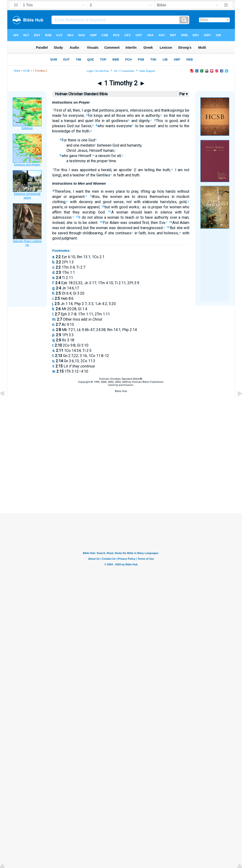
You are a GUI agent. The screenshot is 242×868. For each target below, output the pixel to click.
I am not (182, 170)
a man (183, 217)
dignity (143, 121)
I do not (86, 217)
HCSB (26, 71)
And (175, 223)
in (142, 116)
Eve (162, 223)
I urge (86, 110)
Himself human (102, 150)
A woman (120, 212)
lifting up (148, 191)
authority (152, 116)
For (64, 140)
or (64, 197)
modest (182, 197)
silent (92, 223)
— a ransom (101, 156)
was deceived (120, 228)
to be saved (145, 126)
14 (170, 222)
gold (183, 202)
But (173, 228)
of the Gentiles (97, 175)
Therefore (63, 191)
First (58, 110)
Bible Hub (121, 391)
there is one (77, 140)
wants (110, 126)
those (120, 116)
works (133, 207)
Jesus (82, 150)
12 (77, 217)
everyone (76, 116)
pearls (57, 207)
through (75, 233)
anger (57, 197)
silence (165, 212)
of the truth (80, 131)
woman (102, 228)
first (145, 223)
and (106, 116)
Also (96, 197)
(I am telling (144, 170)
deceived (73, 228)
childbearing (92, 233)
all (113, 116)
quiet (89, 121)
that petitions (103, 110)
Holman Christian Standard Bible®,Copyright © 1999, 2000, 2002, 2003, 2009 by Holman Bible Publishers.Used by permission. (121, 382)
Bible (17, 71)
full (186, 212)
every (109, 191)
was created (130, 223)
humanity (134, 145)
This (160, 121)
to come (171, 126)
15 (168, 227)
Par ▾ (183, 94)
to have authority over (158, 217)
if (106, 233)
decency (85, 202)
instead (58, 223)
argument (76, 197)
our (77, 126)
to (181, 126)
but (107, 207)
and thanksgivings (169, 110)
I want (78, 191)
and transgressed (147, 228)
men (95, 191)
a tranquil (68, 121)
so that (169, 116)
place (120, 191)
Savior (86, 126)
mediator (87, 145)
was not (59, 228)
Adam (114, 223)
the (87, 191)
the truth (162, 170)
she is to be (77, 223)
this (64, 170)
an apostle (122, 170)
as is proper (152, 207)
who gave (69, 156)
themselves (158, 197)
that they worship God (83, 212)
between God (108, 145)
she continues (119, 233)
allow (98, 217)
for (64, 116)
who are (133, 116)
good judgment (65, 238)
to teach (127, 217)
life (97, 121)
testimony (77, 161)
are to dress (135, 197)
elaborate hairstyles (159, 202)
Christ (71, 150)
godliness (119, 121)
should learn (140, 212)
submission (62, 217)
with (73, 202)
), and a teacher (72, 175)
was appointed (83, 170)
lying (56, 175)
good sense (112, 202)
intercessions (141, 110)
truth (135, 175)
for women (172, 207)
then (76, 110)
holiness (170, 233)
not (129, 202)
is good (170, 121)
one (76, 145)
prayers (122, 110)
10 (103, 207)
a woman (111, 217)
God (70, 126)
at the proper (97, 161)
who (101, 126)
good (123, 207)
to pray (132, 191)
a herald (104, 170)
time (112, 161)
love (151, 233)
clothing (59, 202)
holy (160, 191)
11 (109, 212)
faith (120, 175)
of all (67, 110)
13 (101, 222)
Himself (84, 156)
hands (170, 191)
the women (112, 197)
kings (98, 116)
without (182, 191)
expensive (77, 207)
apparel (93, 207)
